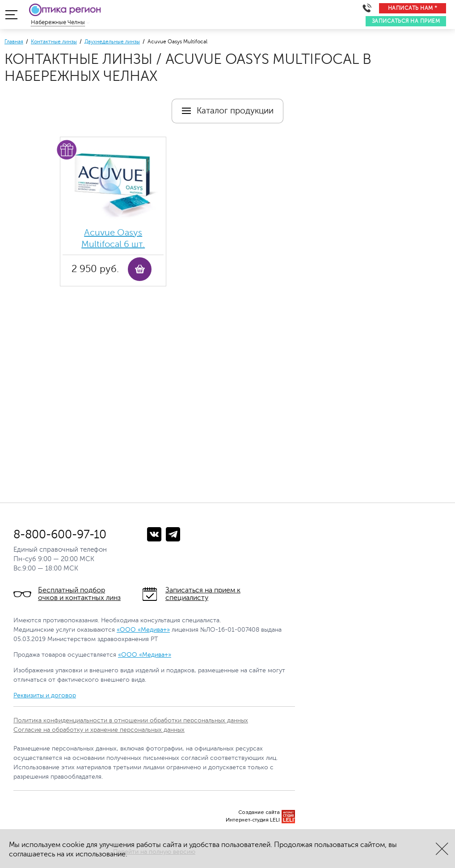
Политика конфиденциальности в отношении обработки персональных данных (131, 720)
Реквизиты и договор (45, 695)
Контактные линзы (54, 42)
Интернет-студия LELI (253, 820)
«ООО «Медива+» (143, 630)
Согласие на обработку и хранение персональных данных (99, 730)
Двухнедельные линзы (112, 42)
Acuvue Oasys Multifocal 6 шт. (113, 238)
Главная (14, 42)
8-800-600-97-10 (60, 535)
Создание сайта (259, 812)
